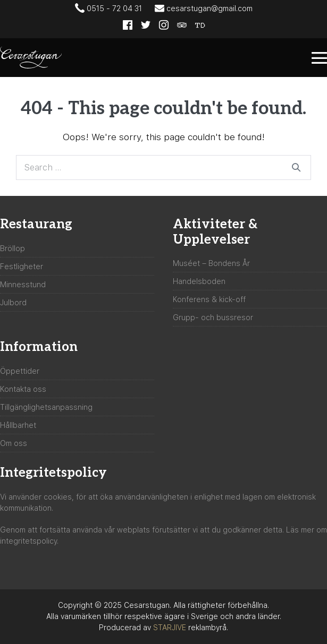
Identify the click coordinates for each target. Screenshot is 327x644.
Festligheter (22, 267)
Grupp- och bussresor (213, 317)
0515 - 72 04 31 (108, 8)
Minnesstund (23, 285)
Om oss (14, 443)
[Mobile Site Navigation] (319, 58)
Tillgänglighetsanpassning (46, 407)
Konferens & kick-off (209, 299)
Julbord (13, 303)
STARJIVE (170, 628)
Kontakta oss (23, 389)
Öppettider (20, 371)
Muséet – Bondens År (211, 263)
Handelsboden (199, 281)
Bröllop (12, 248)
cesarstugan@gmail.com (204, 8)
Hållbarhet (18, 425)
